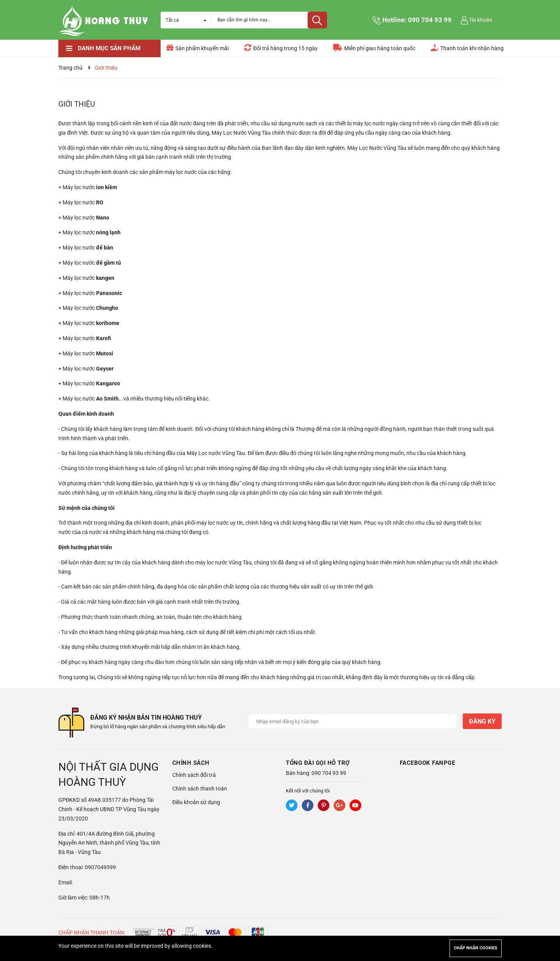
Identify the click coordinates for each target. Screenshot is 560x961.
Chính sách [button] (191, 760)
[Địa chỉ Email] (353, 721)
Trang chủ (70, 68)
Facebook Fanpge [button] (428, 760)
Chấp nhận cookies (476, 948)
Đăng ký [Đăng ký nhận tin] (482, 721)
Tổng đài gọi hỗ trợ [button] (318, 760)
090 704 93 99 (430, 20)
